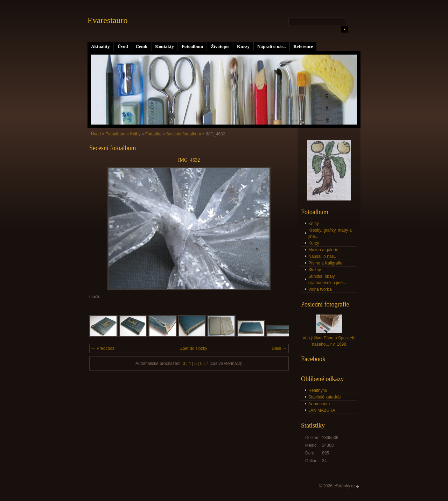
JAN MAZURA (322, 410)
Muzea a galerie (323, 250)
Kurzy (243, 46)
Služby (315, 270)
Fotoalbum (192, 46)
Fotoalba (153, 134)
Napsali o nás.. (271, 46)
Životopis (220, 46)
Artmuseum (319, 404)
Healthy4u (318, 390)
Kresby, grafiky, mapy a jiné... (330, 233)
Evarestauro (108, 20)
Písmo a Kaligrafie (325, 263)
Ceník (142, 46)
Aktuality (100, 46)
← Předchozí (103, 348)
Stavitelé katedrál (324, 397)
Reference (303, 46)
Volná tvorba (320, 289)
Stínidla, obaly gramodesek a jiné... (327, 280)
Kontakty (164, 46)
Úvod (123, 46)
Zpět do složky (194, 348)
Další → (279, 348)
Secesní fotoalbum (184, 134)
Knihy (135, 134)
